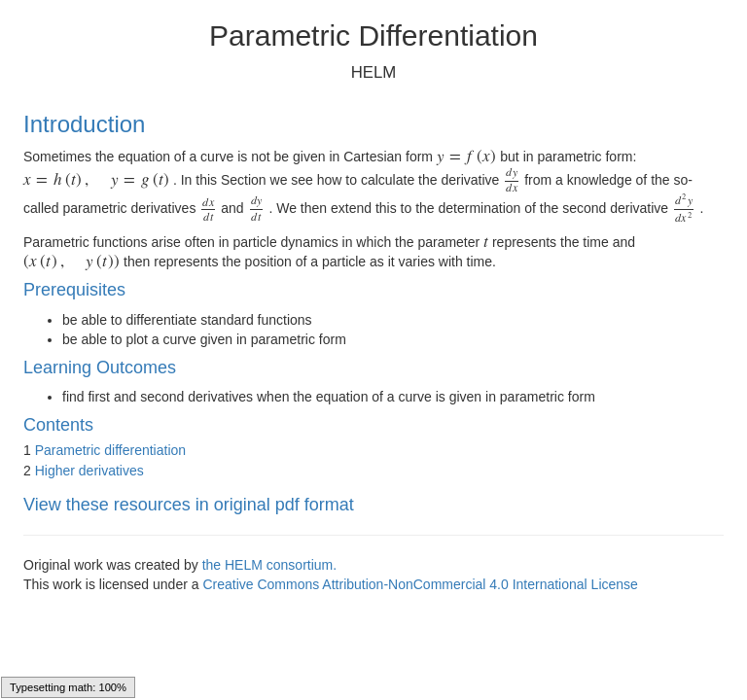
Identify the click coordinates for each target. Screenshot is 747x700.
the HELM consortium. (270, 565)
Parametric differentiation (110, 450)
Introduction (84, 124)
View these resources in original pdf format (189, 505)
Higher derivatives (89, 471)
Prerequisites (74, 290)
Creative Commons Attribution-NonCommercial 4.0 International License (420, 584)
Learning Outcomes (100, 367)
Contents (58, 425)
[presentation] (467, 157)
